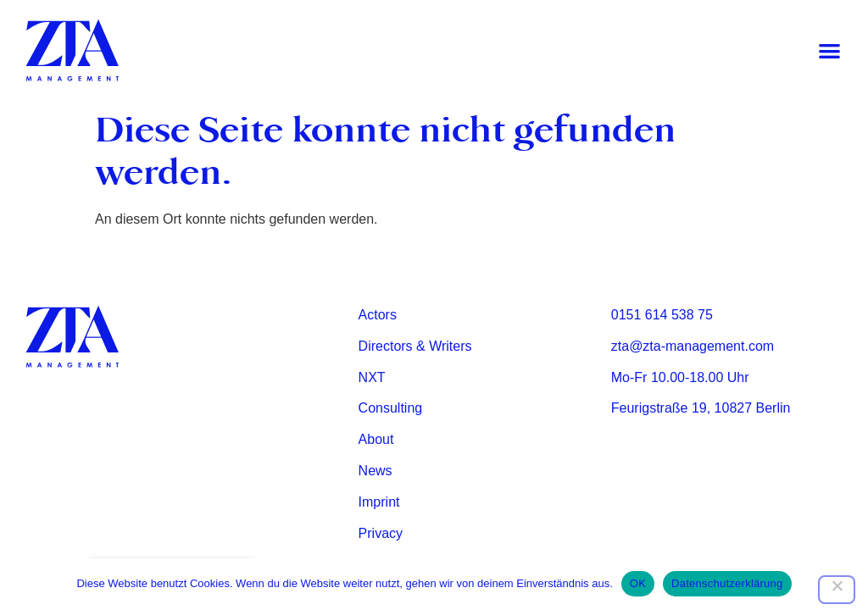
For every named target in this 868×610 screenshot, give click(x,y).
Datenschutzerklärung (727, 583)
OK (638, 583)
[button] (829, 51)
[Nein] (837, 590)
